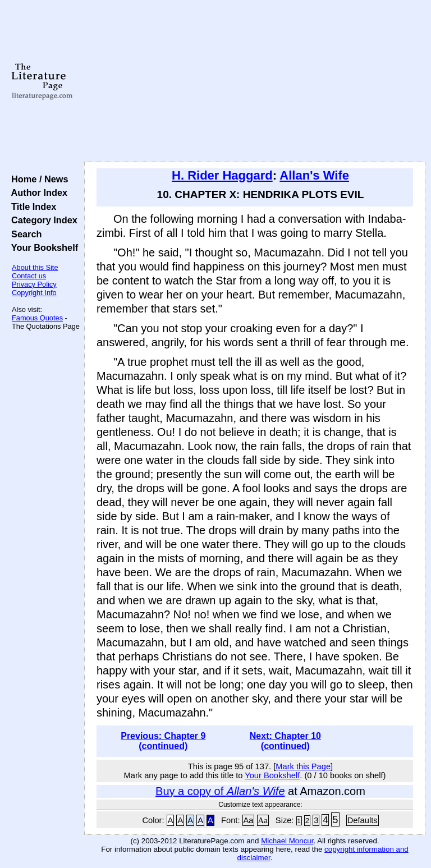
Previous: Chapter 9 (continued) (163, 741)
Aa (249, 820)
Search (24, 234)
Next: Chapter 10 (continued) (285, 741)
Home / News (37, 179)
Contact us (29, 276)
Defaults (363, 820)
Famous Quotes (37, 318)
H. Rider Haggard (222, 175)
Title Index (31, 206)
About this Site (35, 267)
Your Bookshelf (42, 247)
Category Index (42, 220)
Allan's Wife (314, 175)
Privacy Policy (34, 284)
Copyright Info (34, 293)
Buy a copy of (220, 791)
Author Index (37, 192)
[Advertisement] (255, 81)
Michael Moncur (287, 841)
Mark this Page (303, 766)
